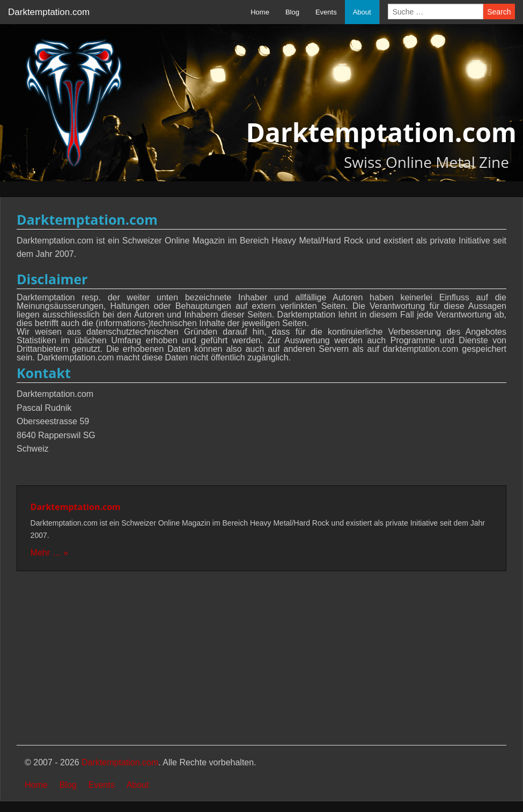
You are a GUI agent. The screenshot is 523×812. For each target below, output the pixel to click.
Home (260, 12)
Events (326, 12)
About (362, 12)
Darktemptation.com (49, 12)
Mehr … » (49, 553)
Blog (292, 12)
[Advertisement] (261, 659)
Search (499, 12)
